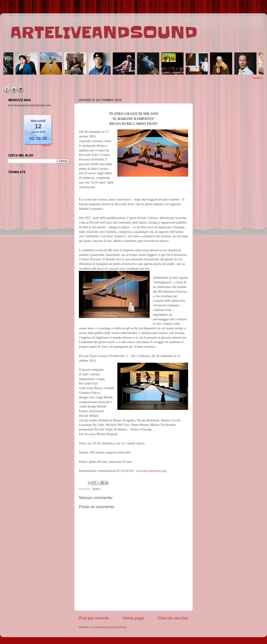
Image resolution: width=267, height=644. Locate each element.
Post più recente (94, 618)
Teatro (96, 489)
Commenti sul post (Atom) (109, 627)
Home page (133, 618)
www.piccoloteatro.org (151, 471)
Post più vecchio (173, 618)
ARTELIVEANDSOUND (104, 33)
